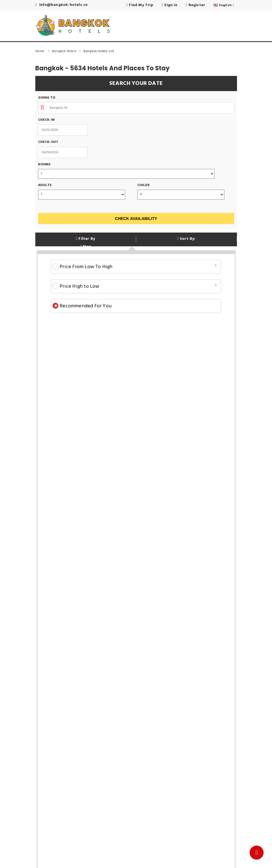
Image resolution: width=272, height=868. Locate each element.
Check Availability (136, 219)
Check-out (48, 142)
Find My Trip (140, 5)
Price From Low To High (134, 267)
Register (195, 5)
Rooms (44, 165)
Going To (47, 98)
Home (44, 51)
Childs (144, 185)
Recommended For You (82, 306)
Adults (45, 185)
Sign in (169, 5)
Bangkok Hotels (68, 51)
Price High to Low (134, 286)
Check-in (47, 120)
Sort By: (186, 239)
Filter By (85, 239)
